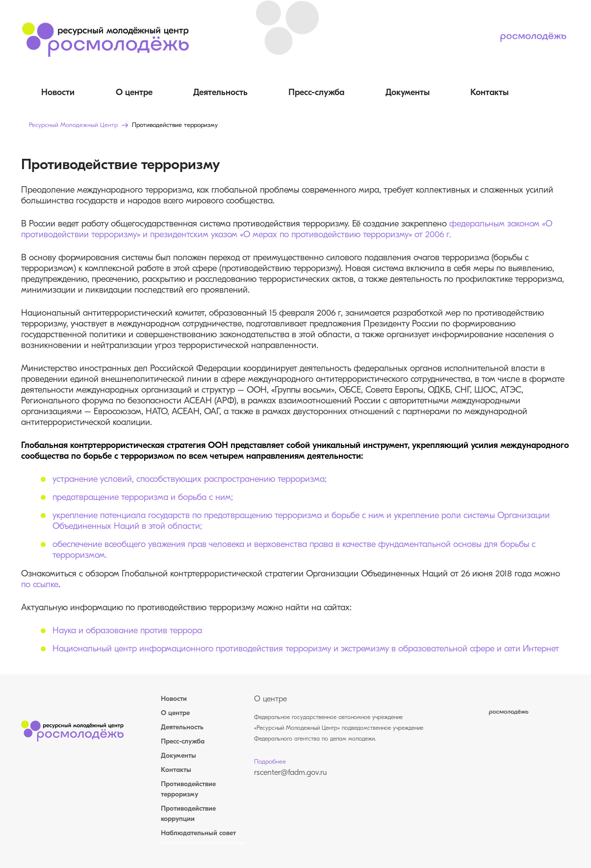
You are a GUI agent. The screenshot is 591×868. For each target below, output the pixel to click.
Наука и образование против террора (127, 631)
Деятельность (220, 93)
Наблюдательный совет (198, 833)
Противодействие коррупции (188, 814)
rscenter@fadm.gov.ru (290, 773)
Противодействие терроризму (188, 790)
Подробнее (270, 762)
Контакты (489, 93)
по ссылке (40, 585)
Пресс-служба (316, 93)
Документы (408, 93)
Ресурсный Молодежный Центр (73, 125)
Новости (58, 93)
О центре (134, 93)
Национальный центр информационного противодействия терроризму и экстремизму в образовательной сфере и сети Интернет (306, 649)
